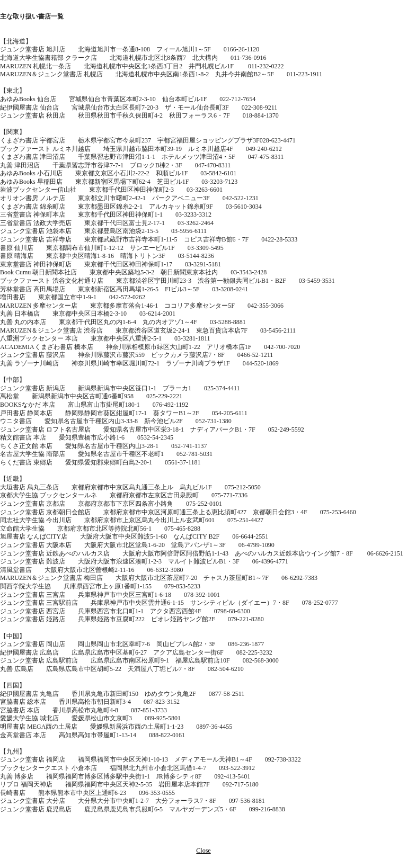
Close (203, 851)
